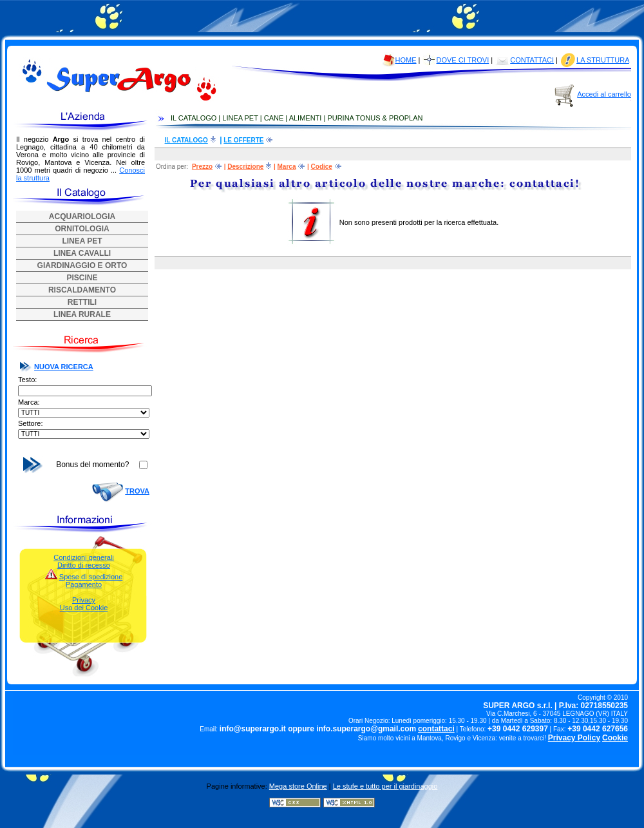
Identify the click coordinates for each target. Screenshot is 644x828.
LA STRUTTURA (603, 60)
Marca (287, 167)
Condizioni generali (84, 557)
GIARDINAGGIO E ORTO (82, 265)
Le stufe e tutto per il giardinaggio (385, 786)
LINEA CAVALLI (82, 253)
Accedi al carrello (604, 94)
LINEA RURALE (82, 314)
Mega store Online (298, 786)
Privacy (84, 600)
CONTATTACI (532, 60)
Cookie (615, 738)
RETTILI (82, 302)
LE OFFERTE (243, 140)
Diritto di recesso (84, 565)
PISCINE (82, 278)
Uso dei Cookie (84, 608)
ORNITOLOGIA (82, 229)
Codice (322, 167)
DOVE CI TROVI (463, 60)
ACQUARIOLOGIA (82, 217)
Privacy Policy (574, 738)
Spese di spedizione (91, 577)
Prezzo (202, 167)
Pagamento (84, 584)
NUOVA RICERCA (64, 367)
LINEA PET (82, 241)
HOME (406, 60)
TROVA (137, 491)
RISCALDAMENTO (82, 290)
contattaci (436, 729)
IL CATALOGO (186, 140)
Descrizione (245, 167)
